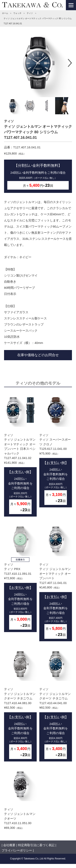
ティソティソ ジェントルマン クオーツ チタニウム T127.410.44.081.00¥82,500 (20, 704)
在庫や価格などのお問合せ (38, 355)
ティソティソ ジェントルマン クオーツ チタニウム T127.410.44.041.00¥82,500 (56, 704)
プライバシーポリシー (17, 850)
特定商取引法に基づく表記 (36, 845)
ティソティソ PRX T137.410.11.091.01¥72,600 (20, 577)
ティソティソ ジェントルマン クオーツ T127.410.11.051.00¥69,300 (20, 799)
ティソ (30, 13)
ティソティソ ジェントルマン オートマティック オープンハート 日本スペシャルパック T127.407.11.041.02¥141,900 (20, 455)
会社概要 (9, 845)
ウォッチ (17, 13)
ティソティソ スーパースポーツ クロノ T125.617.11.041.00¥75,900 (56, 450)
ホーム (5, 13)
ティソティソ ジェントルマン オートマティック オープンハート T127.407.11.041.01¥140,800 (56, 582)
